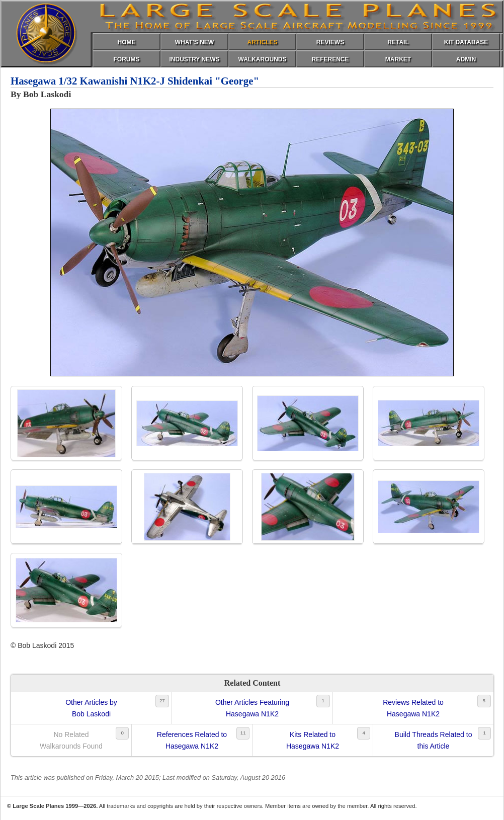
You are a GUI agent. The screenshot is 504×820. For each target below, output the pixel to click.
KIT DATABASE (466, 42)
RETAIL (398, 42)
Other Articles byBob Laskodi (91, 708)
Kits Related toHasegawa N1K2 (313, 740)
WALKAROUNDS (263, 59)
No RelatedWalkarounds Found (71, 740)
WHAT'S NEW (194, 42)
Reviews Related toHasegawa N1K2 (413, 708)
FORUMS (127, 59)
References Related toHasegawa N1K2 (192, 740)
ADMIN (466, 59)
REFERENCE (330, 59)
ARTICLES (263, 42)
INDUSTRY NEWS (194, 59)
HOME (127, 42)
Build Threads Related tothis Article (434, 740)
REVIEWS (330, 42)
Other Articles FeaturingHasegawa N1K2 (252, 708)
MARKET (398, 59)
